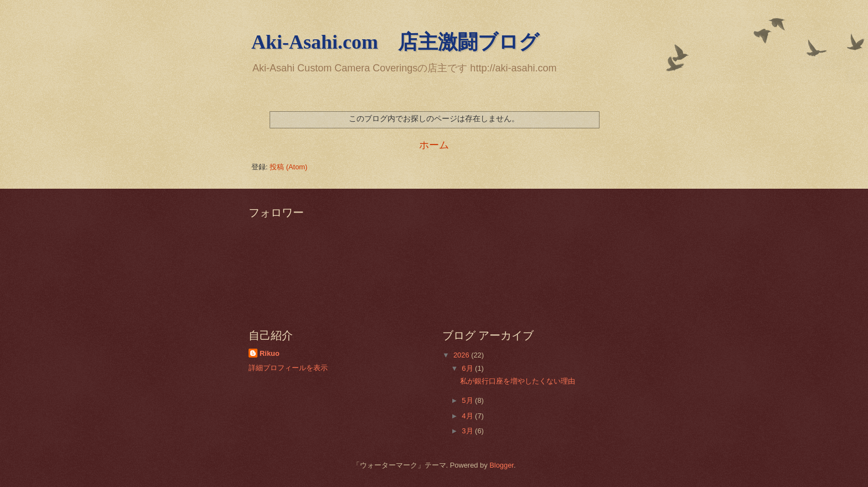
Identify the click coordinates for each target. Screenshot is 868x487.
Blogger (502, 465)
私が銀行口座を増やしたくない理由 (518, 381)
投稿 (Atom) (288, 167)
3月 (468, 431)
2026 (462, 355)
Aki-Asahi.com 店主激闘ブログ (395, 42)
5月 (468, 400)
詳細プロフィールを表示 (288, 368)
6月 (468, 368)
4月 (468, 416)
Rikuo (270, 353)
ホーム (434, 145)
